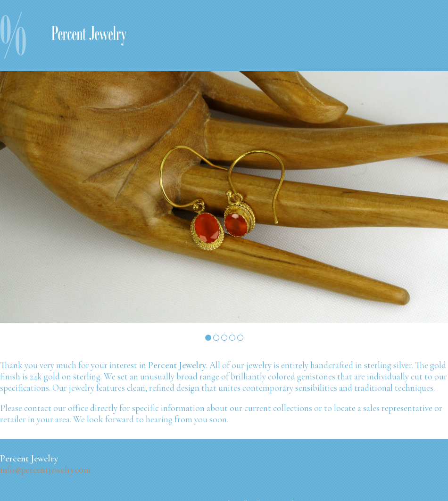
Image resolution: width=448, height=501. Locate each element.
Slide (208, 338)
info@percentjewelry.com (45, 470)
